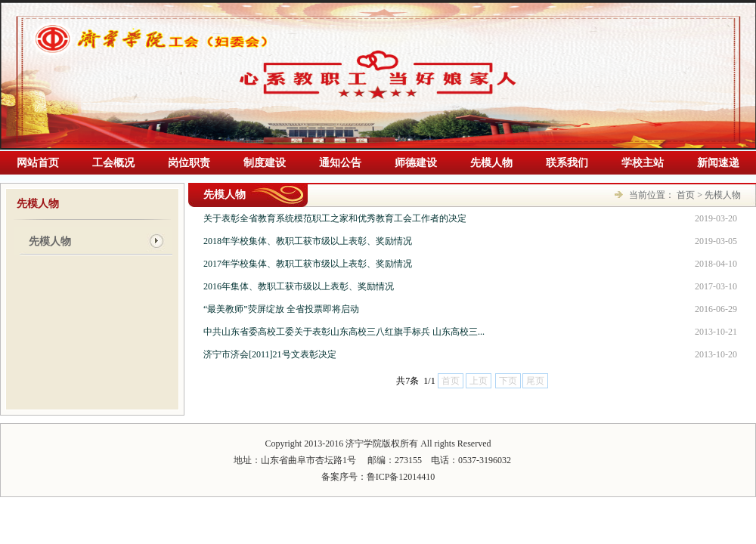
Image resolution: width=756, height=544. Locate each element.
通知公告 (340, 163)
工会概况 (113, 163)
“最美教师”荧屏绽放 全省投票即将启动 (281, 309)
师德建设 (416, 163)
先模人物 (491, 163)
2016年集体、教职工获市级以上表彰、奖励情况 (299, 286)
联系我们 (567, 163)
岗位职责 (189, 163)
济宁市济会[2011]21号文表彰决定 (270, 354)
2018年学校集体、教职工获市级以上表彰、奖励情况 (308, 241)
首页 (686, 195)
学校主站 (643, 163)
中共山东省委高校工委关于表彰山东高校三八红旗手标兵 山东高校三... (344, 332)
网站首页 (38, 163)
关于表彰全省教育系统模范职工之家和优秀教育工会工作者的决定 (335, 218)
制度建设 (265, 163)
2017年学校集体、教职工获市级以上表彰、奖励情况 (308, 264)
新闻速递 (718, 163)
